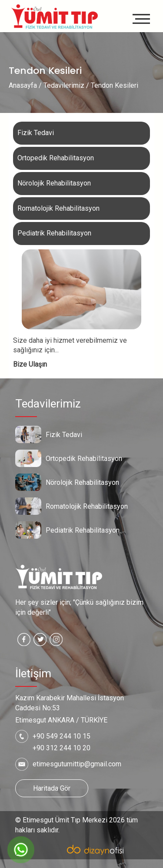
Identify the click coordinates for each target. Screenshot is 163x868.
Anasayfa (23, 85)
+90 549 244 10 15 (62, 736)
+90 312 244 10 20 (62, 748)
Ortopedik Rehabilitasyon (56, 158)
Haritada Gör (52, 788)
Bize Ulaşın (30, 364)
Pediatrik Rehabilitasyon (54, 233)
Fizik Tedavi (36, 133)
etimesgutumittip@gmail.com (77, 764)
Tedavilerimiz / (66, 85)
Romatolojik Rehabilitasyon (58, 208)
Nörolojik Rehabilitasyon (54, 183)
